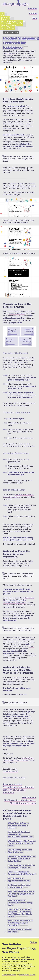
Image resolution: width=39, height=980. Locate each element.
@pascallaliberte (11, 771)
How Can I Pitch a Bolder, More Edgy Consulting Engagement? (18, 600)
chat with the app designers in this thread (18, 759)
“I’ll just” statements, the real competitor (18, 496)
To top (33, 942)
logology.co (10, 53)
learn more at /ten (27, 975)
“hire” (31, 646)
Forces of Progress (17, 313)
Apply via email (9, 975)
